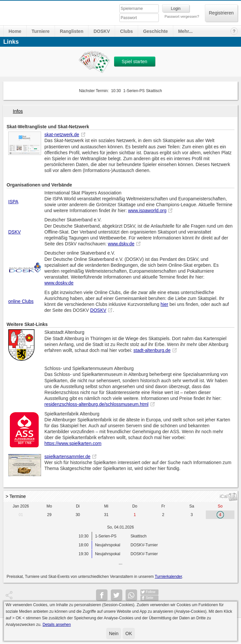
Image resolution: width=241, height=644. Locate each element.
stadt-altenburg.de (152, 350)
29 (49, 515)
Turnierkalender (169, 577)
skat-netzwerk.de (62, 135)
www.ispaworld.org (147, 211)
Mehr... (185, 31)
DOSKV (102, 31)
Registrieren (221, 13)
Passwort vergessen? (182, 16)
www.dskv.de (121, 244)
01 (21, 515)
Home (15, 31)
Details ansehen (57, 625)
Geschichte (155, 31)
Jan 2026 (21, 506)
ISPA (13, 202)
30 (78, 515)
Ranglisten (72, 31)
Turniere (41, 31)
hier (164, 304)
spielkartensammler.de (67, 457)
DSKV (14, 232)
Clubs (126, 31)
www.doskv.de (59, 283)
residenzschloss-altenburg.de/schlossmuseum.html (96, 404)
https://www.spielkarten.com (73, 443)
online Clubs (21, 301)
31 (106, 515)
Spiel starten (134, 62)
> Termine (16, 496)
